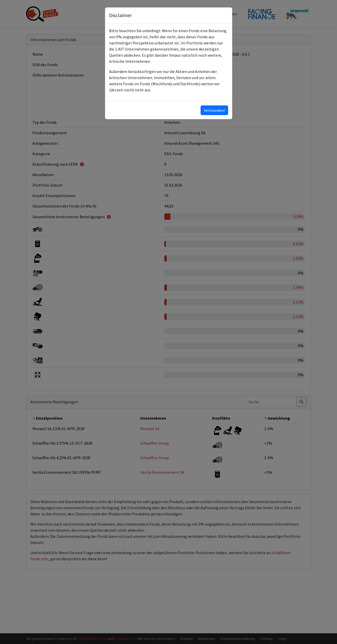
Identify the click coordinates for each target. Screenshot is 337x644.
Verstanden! (214, 110)
